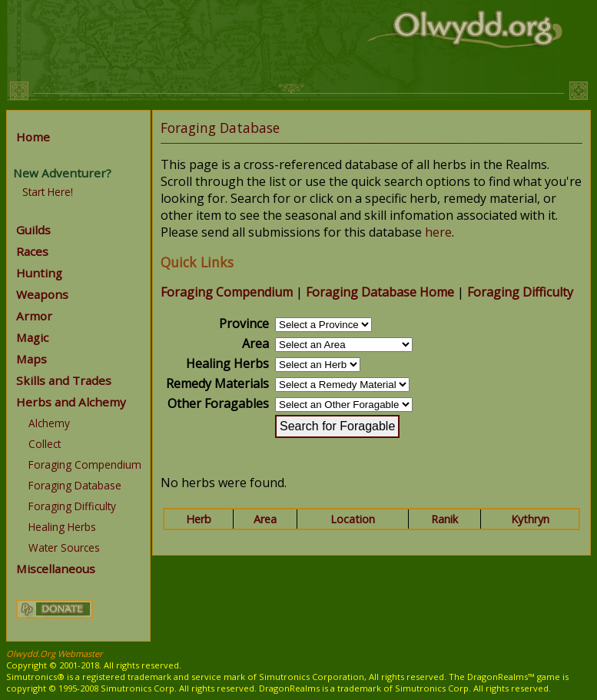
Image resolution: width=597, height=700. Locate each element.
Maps (32, 359)
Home (33, 137)
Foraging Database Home (380, 292)
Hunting (39, 273)
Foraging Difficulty (72, 506)
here (438, 232)
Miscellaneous (56, 569)
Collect (45, 444)
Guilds (33, 230)
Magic (32, 337)
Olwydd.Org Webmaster (55, 654)
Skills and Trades (64, 380)
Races (32, 251)
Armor (34, 316)
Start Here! (48, 192)
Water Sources (64, 547)
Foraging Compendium (85, 464)
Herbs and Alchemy (71, 402)
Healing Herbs (62, 527)
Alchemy (49, 423)
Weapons (42, 294)
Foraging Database (75, 485)
